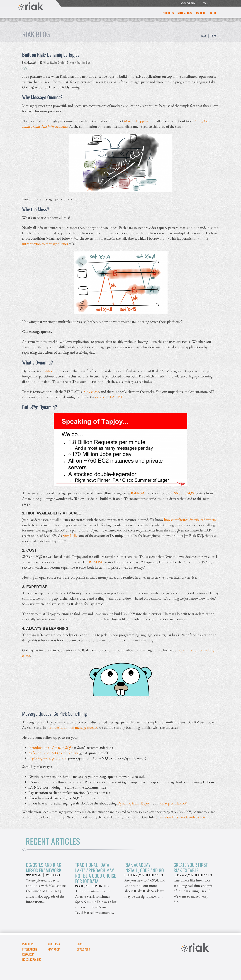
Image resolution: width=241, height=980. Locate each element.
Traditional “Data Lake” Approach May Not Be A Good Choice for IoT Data (96, 873)
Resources (201, 13)
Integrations (184, 13)
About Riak (54, 944)
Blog (213, 13)
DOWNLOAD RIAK (188, 3)
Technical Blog (84, 62)
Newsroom (54, 949)
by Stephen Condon (56, 62)
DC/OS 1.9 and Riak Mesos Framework (44, 867)
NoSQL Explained (32, 959)
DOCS (205, 3)
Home (204, 36)
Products (168, 13)
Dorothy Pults (101, 886)
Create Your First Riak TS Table (191, 867)
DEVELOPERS (83, 949)
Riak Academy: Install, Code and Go (144, 867)
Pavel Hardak (52, 875)
